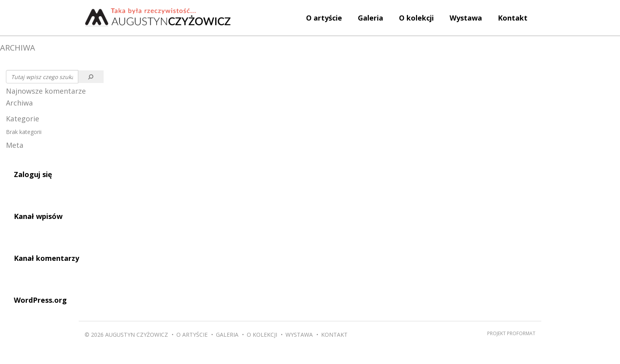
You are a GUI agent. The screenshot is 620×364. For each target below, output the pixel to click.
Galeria (370, 18)
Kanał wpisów (38, 216)
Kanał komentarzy (46, 258)
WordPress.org (40, 300)
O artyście (324, 18)
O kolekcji (416, 18)
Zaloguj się (33, 174)
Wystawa (466, 18)
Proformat (521, 333)
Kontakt (513, 18)
